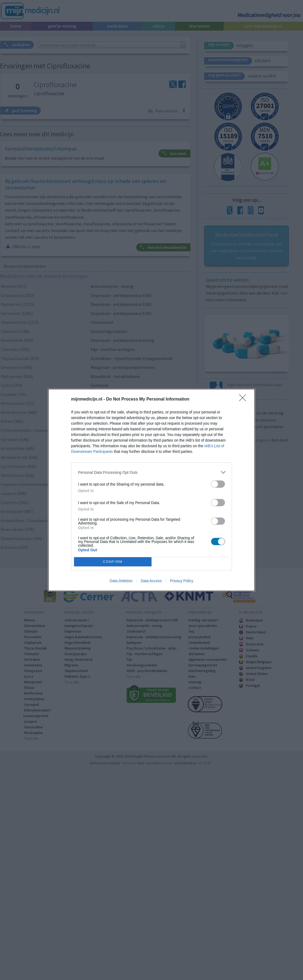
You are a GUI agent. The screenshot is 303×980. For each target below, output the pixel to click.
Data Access (151, 581)
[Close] (244, 399)
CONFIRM (113, 562)
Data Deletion (121, 581)
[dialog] (151, 490)
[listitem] (151, 472)
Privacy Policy (182, 581)
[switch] (218, 484)
